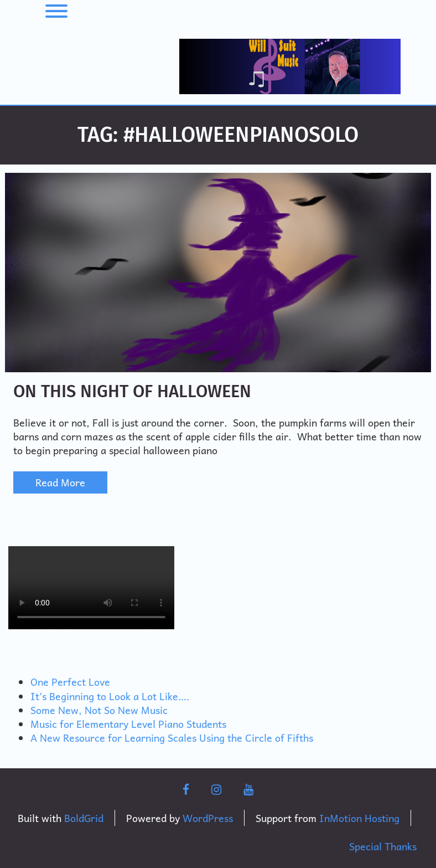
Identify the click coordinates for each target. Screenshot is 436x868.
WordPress (208, 818)
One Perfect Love (70, 682)
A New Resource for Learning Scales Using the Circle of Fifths (172, 738)
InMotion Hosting (359, 818)
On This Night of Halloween (132, 391)
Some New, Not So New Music (99, 710)
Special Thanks (383, 846)
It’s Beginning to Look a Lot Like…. (110, 696)
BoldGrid (84, 818)
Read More (60, 482)
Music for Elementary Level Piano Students (128, 724)
